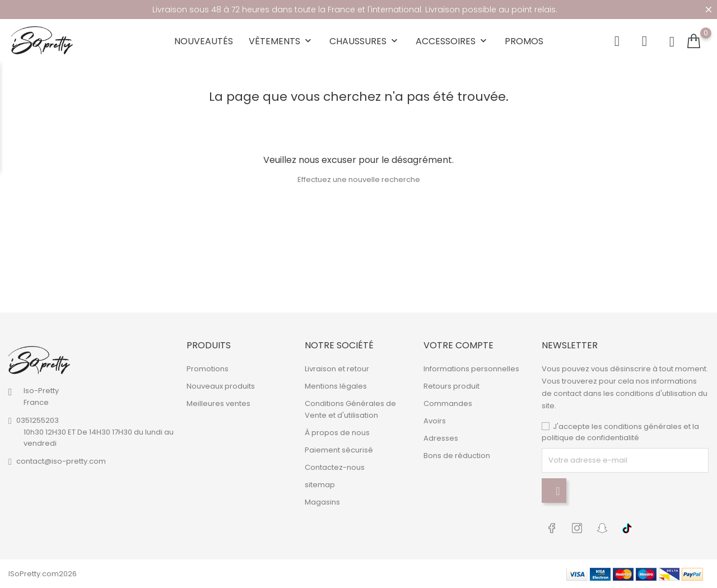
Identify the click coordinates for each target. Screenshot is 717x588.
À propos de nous (337, 433)
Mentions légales (336, 386)
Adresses (441, 438)
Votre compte (458, 345)
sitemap (320, 485)
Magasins (322, 502)
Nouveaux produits (221, 386)
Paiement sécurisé (339, 450)
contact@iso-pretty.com (61, 461)
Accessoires (452, 41)
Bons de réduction (457, 456)
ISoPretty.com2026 (43, 574)
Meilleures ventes (218, 403)
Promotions (208, 369)
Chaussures (365, 41)
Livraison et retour (337, 369)
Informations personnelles (471, 369)
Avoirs (435, 421)
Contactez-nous (335, 467)
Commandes (448, 403)
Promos (524, 41)
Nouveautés (204, 41)
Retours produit (451, 386)
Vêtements (281, 41)
